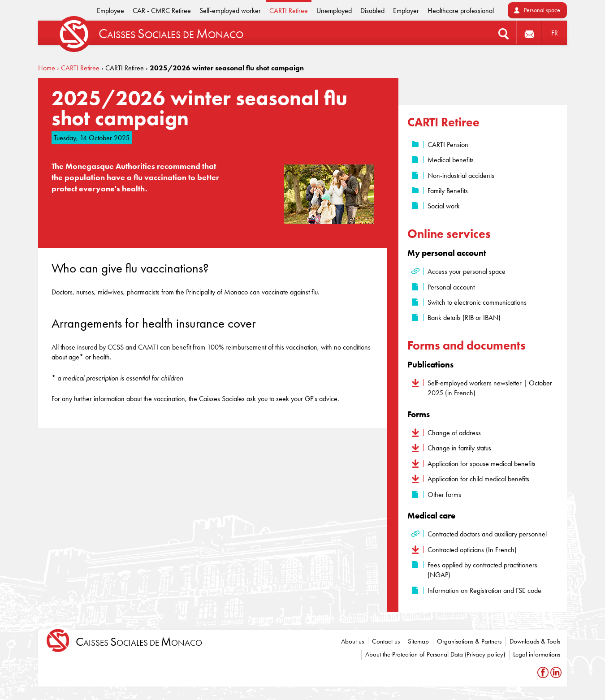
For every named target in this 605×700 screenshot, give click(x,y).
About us (352, 641)
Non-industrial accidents (461, 175)
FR (555, 33)
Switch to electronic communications (477, 302)
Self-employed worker (230, 11)
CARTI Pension (448, 145)
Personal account (451, 287)
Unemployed (334, 11)
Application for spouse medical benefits (482, 464)
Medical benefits (451, 160)
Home (47, 68)
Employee (110, 11)
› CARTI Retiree (78, 68)
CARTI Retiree (289, 11)
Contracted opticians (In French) (472, 550)
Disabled (372, 11)
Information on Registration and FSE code (484, 590)
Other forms (444, 495)
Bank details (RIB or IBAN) (464, 318)
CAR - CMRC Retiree (162, 11)
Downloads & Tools (535, 641)
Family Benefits (448, 191)
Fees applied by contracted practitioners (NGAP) (482, 570)
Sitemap (418, 641)
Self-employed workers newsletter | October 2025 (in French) (490, 388)
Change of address (454, 433)
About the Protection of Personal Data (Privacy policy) (435, 654)
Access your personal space (467, 271)
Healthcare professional (461, 11)
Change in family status (459, 448)
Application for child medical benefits (478, 479)
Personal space (542, 10)
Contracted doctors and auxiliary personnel (487, 534)
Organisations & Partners (469, 641)
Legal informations (537, 654)
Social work (444, 206)
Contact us (386, 641)
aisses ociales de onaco (139, 642)
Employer (406, 11)
